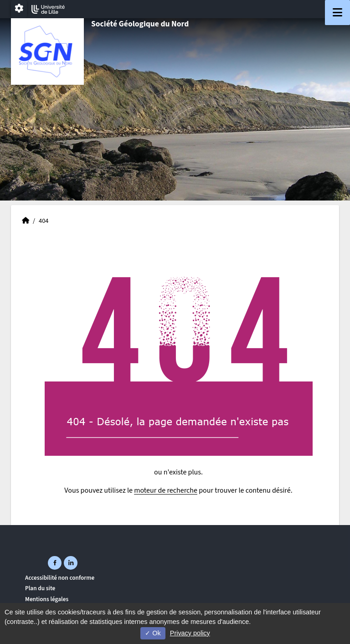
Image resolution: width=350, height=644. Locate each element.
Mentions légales (47, 599)
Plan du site (40, 588)
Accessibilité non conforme (60, 578)
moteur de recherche (166, 490)
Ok (153, 633)
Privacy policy (190, 633)
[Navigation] (337, 13)
